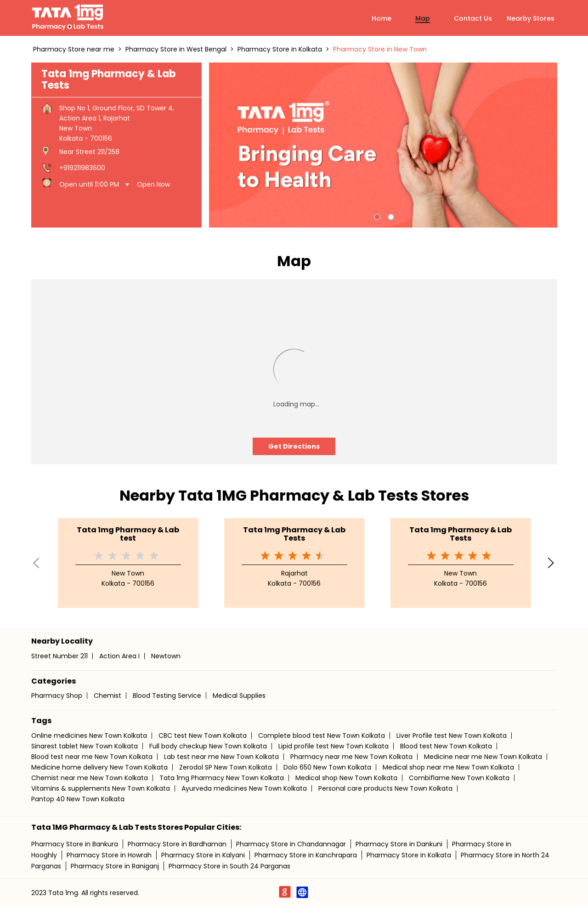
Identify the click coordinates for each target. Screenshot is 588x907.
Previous (37, 563)
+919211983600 (82, 168)
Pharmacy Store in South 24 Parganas (229, 866)
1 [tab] (376, 216)
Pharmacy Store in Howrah (109, 855)
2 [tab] (390, 216)
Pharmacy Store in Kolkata (409, 855)
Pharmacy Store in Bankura (75, 844)
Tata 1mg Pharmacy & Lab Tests (294, 534)
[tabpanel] (383, 145)
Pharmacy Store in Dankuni (399, 844)
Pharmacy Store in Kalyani (203, 855)
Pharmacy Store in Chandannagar (291, 844)
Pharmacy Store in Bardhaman (177, 844)
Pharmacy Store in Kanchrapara (306, 855)
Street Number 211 (59, 656)
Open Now (153, 184)
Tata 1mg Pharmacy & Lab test (128, 534)
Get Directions (294, 446)
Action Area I (119, 656)
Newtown (166, 656)
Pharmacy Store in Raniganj (115, 866)
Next (552, 563)
